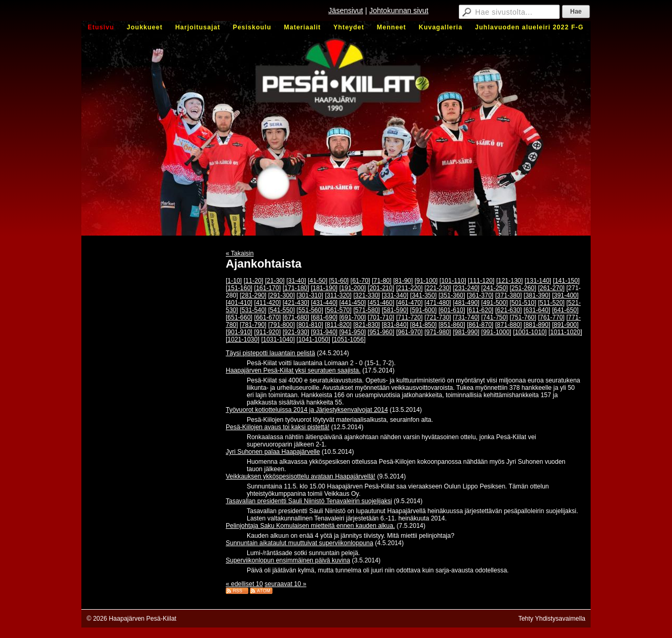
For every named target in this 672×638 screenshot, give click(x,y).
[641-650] (565, 310)
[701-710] (381, 317)
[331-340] (395, 295)
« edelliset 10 (244, 584)
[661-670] (267, 317)
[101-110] (453, 281)
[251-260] (523, 288)
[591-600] (423, 310)
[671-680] (296, 317)
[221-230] (438, 288)
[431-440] (324, 303)
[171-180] (296, 288)
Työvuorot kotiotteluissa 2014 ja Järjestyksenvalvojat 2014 (307, 410)
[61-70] (360, 281)
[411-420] (267, 303)
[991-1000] (496, 332)
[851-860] (452, 325)
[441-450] (353, 303)
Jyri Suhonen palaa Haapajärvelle (273, 452)
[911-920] (267, 332)
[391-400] (565, 295)
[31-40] (296, 281)
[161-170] (267, 288)
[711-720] (409, 317)
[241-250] (495, 288)
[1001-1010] (530, 332)
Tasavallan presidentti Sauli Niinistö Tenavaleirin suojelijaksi (309, 501)
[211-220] (409, 288)
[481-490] (466, 303)
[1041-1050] (313, 339)
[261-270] (552, 288)
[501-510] (523, 303)
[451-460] (381, 303)
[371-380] (508, 295)
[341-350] (423, 295)
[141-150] (566, 281)
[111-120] (481, 281)
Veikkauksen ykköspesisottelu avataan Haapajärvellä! (301, 476)
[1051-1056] (349, 339)
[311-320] (338, 295)
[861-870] (480, 325)
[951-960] (381, 332)
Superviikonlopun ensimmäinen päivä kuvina (288, 560)
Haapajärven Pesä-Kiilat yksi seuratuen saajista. (293, 370)
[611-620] (480, 310)
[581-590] (395, 310)
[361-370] (480, 295)
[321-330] (367, 295)
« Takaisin (240, 253)
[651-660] (239, 317)
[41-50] (317, 281)
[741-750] (495, 317)
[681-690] (324, 317)
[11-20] (253, 281)
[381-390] (537, 295)
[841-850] (423, 325)
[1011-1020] (565, 332)
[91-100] (426, 281)
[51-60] (339, 281)
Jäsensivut (345, 10)
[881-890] (537, 325)
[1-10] (234, 281)
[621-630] (508, 310)
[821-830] (367, 325)
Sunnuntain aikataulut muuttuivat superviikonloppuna (300, 543)
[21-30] (275, 281)
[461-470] (409, 303)
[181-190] (324, 288)
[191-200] (353, 288)
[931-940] (324, 332)
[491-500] (495, 303)
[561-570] (338, 310)
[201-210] (381, 288)
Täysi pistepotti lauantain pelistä (270, 353)
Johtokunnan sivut (399, 10)
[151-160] (239, 288)
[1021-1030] (243, 339)
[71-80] (381, 281)
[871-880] (508, 325)
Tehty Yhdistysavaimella (552, 619)
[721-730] (438, 317)
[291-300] (282, 295)
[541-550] (282, 310)
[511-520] (552, 303)
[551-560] (310, 310)
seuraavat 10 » (285, 584)
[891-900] (565, 325)
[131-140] (538, 281)
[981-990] (466, 332)
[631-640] (537, 310)
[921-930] (296, 332)
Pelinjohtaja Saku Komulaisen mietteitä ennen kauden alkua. (310, 526)
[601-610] (452, 310)
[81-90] (403, 281)
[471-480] (438, 303)
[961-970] (409, 332)
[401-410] (239, 303)
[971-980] (438, 332)
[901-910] (239, 332)
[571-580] (367, 310)
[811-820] (338, 325)
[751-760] (523, 317)
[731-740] (466, 317)
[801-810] (310, 325)
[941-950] (353, 332)
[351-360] (452, 295)
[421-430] (296, 303)
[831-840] (395, 325)
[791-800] (282, 325)
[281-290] (253, 295)
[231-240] (466, 288)
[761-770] (552, 317)
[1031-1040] (278, 339)
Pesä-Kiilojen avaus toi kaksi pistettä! (277, 427)
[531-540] (253, 310)
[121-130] (510, 281)
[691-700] (353, 317)
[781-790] (253, 325)
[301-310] (310, 295)
